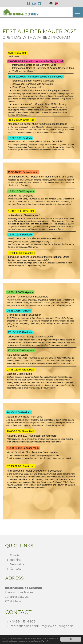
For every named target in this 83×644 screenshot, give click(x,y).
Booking (16, 560)
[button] (78, 12)
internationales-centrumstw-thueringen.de (42, 626)
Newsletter (18, 564)
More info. (45, 641)
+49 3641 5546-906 (23, 622)
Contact (15, 569)
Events (15, 555)
